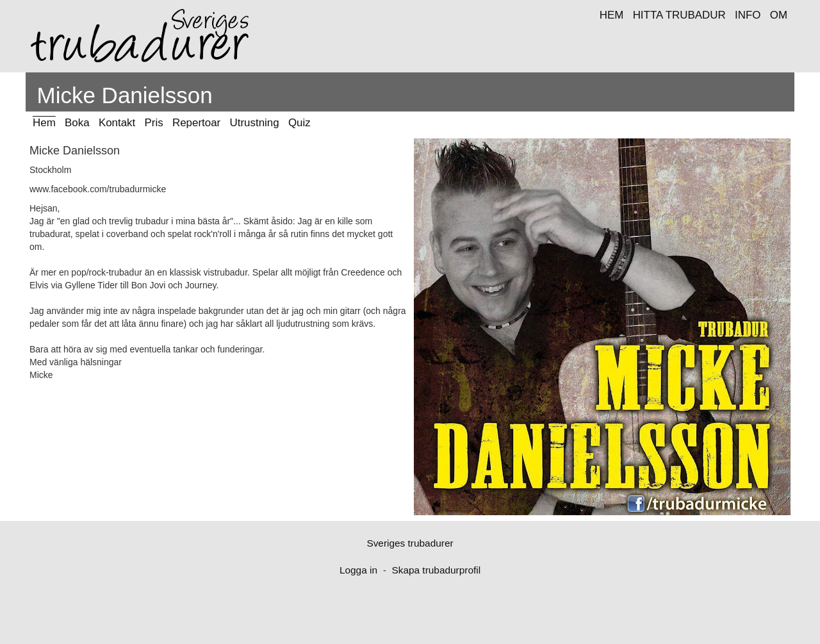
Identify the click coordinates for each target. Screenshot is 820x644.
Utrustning (255, 123)
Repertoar (196, 123)
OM (779, 15)
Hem (44, 123)
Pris (154, 123)
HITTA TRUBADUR (679, 15)
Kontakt (117, 123)
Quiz (299, 123)
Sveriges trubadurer (410, 543)
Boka (77, 123)
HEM (612, 15)
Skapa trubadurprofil (436, 570)
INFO (748, 15)
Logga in (358, 570)
